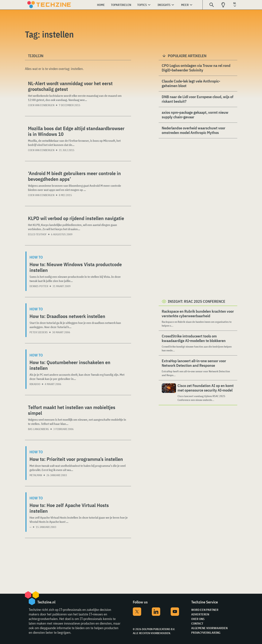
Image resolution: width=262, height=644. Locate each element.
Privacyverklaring (206, 633)
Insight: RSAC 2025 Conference (197, 301)
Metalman (36, 475)
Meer (185, 5)
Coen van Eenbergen (41, 105)
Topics (142, 5)
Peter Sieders (39, 332)
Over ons (198, 619)
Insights (164, 5)
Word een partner (205, 610)
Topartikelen (121, 5)
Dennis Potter (39, 286)
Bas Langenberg (38, 429)
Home (101, 5)
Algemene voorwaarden (209, 628)
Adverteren (200, 614)
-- (30, 527)
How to (36, 257)
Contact (197, 623)
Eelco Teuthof (37, 234)
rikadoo (35, 384)
